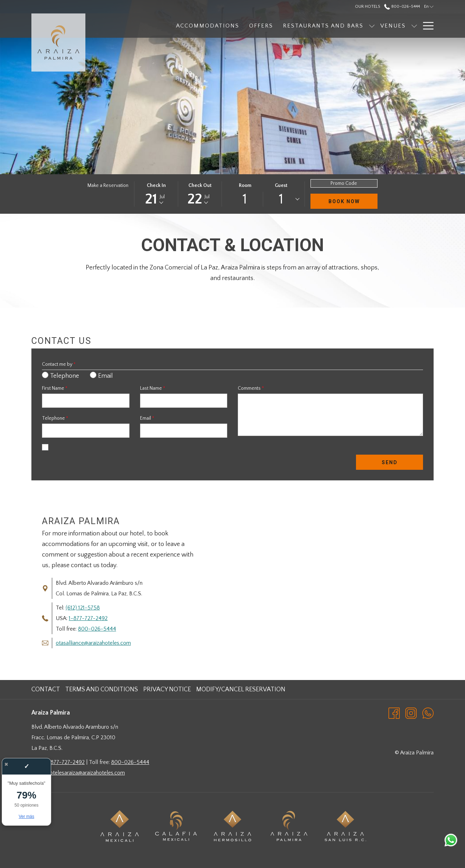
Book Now (344, 201)
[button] (156, 194)
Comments (251, 388)
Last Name (153, 388)
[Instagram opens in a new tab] (411, 713)
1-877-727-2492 (88, 618)
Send (390, 462)
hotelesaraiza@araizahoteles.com (86, 773)
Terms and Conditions (102, 690)
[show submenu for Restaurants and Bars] (334, 26)
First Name (55, 388)
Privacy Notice (167, 690)
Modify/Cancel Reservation (241, 690)
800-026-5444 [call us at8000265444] (402, 7)
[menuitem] (170, 26)
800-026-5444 (97, 629)
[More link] (426, 26)
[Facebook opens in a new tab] (394, 713)
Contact (46, 690)
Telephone (55, 418)
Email (147, 418)
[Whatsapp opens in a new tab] (428, 713)
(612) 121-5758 (83, 608)
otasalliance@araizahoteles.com (93, 643)
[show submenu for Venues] (376, 26)
